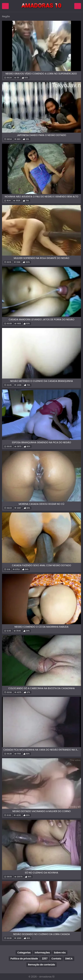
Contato (56, 959)
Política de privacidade (24, 959)
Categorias (24, 953)
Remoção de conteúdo (41, 965)
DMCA (69, 959)
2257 (45, 959)
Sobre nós (60, 953)
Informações (42, 953)
